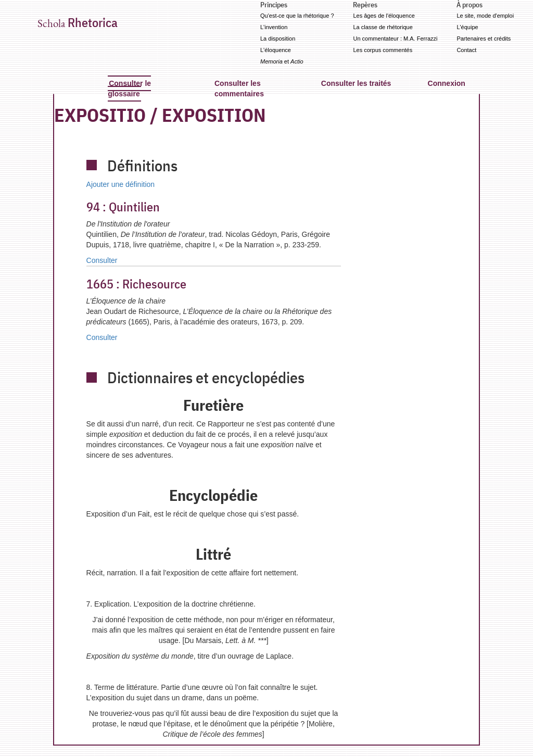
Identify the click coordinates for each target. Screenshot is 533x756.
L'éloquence (276, 50)
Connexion (447, 83)
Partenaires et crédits (484, 39)
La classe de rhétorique (383, 27)
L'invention (274, 27)
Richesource (136, 284)
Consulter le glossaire (129, 89)
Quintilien (123, 207)
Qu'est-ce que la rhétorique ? (297, 16)
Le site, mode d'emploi (485, 16)
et (282, 61)
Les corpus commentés (383, 50)
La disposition (278, 39)
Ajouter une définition (121, 184)
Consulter (102, 260)
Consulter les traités (356, 83)
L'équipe (467, 27)
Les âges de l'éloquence (384, 16)
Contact (466, 50)
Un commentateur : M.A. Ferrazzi (395, 39)
